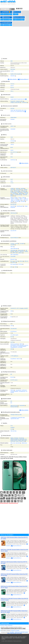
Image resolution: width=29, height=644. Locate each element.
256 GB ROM (13, 129)
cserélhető (12, 427)
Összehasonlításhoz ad (23, 79)
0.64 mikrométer (14, 329)
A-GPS (18, 308)
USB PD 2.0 (14, 253)
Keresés (12, 9)
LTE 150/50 (17, 201)
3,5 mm (12, 183)
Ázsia (14, 443)
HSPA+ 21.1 (13, 200)
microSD (17, 244)
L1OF (11, 311)
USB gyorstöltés (21, 250)
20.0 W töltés (13, 256)
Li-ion (12, 426)
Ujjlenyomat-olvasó (14, 406)
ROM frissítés (17, 12)
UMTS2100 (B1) (19, 190)
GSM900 (17, 189)
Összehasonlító (7, 14)
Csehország (13, 439)
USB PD (26, 252)
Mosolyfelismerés (14, 347)
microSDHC (22, 244)
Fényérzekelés (22, 406)
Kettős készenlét (13, 213)
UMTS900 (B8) (17, 191)
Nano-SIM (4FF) (13, 204)
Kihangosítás (13, 207)
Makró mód (19, 359)
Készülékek (6, 12)
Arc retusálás (20, 347)
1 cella (12, 429)
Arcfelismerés (15, 346)
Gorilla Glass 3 (13, 160)
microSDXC (13, 245)
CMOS (12, 326)
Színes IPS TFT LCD (14, 152)
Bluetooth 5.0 (13, 259)
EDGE (15, 198)
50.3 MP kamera (14, 331)
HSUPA (24, 198)
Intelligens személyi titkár (15, 102)
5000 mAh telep (13, 431)
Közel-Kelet (18, 443)
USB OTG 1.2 (17, 252)
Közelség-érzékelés (14, 407)
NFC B (16, 267)
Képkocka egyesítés (14, 344)
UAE (24, 441)
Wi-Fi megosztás (14, 264)
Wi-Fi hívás (20, 264)
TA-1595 (12, 71)
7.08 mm (12, 145)
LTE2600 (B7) (26, 192)
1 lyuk (12, 137)
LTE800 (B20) (21, 193)
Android (12, 97)
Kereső (2, 14)
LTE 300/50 (23, 201)
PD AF (12, 337)
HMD (11, 61)
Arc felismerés (24, 102)
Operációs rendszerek (19, 17)
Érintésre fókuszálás (20, 345)
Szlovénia (21, 441)
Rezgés (26, 206)
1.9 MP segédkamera (14, 356)
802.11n (27, 261)
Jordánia (12, 440)
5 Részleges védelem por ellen (16, 415)
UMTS (19, 198)
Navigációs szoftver (20, 101)
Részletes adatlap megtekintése (7, 625)
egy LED (12, 342)
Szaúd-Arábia (13, 441)
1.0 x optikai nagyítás (14, 335)
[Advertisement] (14, 41)
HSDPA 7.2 (21, 199)
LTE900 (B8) (14, 193)
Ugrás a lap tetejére (5, 637)
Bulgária (12, 438)
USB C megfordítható (14, 255)
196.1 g (12, 91)
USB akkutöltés (13, 250)
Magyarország (22, 439)
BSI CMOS (12, 377)
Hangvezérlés (13, 101)
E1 (11, 314)
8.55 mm (12, 88)
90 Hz (12, 157)
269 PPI (12, 150)
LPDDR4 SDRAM (13, 118)
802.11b (17, 261)
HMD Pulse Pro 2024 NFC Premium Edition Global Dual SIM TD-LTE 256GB (18, 633)
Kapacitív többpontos (14, 238)
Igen (11, 401)
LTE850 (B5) (19, 192)
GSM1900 (12, 190)
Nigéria (23, 440)
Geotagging (21, 308)
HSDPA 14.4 (26, 199)
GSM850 (12, 189)
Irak (26, 439)
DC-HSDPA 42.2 (19, 200)
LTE (24, 200)
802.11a (12, 261)
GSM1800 (22, 189)
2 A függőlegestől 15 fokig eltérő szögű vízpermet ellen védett (18, 418)
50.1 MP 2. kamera (14, 380)
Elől (11, 374)
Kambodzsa (16, 438)
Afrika (12, 443)
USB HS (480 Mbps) (14, 249)
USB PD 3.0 (20, 253)
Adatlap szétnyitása (12, 79)
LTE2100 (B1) (23, 191)
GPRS (12, 198)
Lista (11, 14)
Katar (26, 440)
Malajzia (19, 440)
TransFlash (12, 244)
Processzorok (6, 17)
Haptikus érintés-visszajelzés (16, 74)
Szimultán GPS (13, 308)
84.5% (12, 147)
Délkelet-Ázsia (24, 443)
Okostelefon (13, 76)
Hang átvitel (13, 206)
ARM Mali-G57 (13, 168)
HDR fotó (21, 344)
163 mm (12, 86)
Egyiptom (17, 439)
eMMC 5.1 (12, 126)
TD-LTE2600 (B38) (18, 195)
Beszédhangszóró (20, 206)
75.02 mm (12, 84)
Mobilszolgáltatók (6, 23)
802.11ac (14, 262)
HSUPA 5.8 (12, 199)
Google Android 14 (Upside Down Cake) (18, 99)
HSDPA (16, 199)
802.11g (22, 261)
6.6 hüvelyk (13, 141)
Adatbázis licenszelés (13, 637)
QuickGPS (26, 308)
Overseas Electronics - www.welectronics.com (9, 503)
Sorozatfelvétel (13, 345)
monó (12, 179)
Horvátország (21, 438)
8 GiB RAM (12, 119)
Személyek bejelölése (22, 346)
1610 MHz (12, 108)
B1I (11, 317)
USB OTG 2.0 (22, 252)
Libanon (16, 440)
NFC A (12, 267)
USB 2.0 (12, 247)
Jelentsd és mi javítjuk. (15, 630)
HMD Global (13, 69)
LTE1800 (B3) (13, 192)
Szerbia (17, 441)
